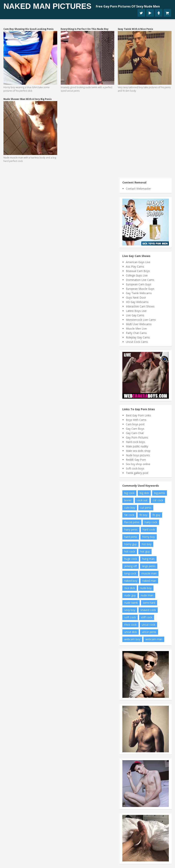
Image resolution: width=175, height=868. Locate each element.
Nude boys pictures (138, 455)
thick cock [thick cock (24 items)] (130, 625)
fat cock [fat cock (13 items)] (129, 515)
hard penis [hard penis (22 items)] (131, 537)
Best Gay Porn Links (138, 415)
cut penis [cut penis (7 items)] (146, 508)
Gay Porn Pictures (137, 437)
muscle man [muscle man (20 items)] (149, 573)
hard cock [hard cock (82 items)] (149, 529)
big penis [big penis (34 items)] (160, 493)
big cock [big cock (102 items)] (129, 493)
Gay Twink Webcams (139, 293)
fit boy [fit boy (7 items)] (143, 515)
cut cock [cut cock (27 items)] (158, 500)
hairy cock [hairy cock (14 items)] (151, 522)
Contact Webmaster (138, 189)
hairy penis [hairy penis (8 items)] (131, 529)
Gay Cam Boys (135, 429)
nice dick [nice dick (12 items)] (130, 588)
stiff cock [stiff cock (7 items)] (147, 617)
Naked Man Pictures (47, 6)
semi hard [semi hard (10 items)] (149, 603)
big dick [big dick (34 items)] (144, 493)
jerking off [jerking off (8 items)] (131, 566)
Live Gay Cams (135, 315)
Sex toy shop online (138, 464)
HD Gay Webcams (137, 302)
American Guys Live (138, 262)
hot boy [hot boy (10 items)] (147, 544)
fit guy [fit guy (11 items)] (156, 515)
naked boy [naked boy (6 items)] (131, 581)
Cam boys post (135, 424)
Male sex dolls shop (138, 451)
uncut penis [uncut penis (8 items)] (149, 632)
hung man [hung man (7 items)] (148, 559)
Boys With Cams (136, 420)
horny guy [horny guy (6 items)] (130, 544)
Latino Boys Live (136, 311)
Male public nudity (137, 446)
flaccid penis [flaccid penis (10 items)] (132, 522)
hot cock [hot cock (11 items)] (130, 551)
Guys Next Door (136, 298)
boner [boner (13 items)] (128, 500)
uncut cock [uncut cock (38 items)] (148, 625)
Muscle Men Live (136, 329)
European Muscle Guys (140, 289)
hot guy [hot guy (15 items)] (145, 551)
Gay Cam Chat (135, 433)
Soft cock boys (135, 468)
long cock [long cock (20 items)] (130, 573)
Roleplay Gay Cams (138, 337)
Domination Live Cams (140, 280)
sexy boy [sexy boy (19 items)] (130, 610)
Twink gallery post (137, 473)
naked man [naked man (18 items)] (149, 581)
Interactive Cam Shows (140, 306)
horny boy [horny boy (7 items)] (149, 537)
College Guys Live (137, 275)
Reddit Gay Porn (136, 460)
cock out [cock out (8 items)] (142, 500)
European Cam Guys (139, 284)
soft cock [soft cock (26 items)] (130, 617)
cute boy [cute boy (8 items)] (130, 508)
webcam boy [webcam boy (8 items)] (132, 639)
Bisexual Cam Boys (138, 271)
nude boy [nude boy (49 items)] (146, 588)
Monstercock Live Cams (141, 320)
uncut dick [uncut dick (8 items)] (131, 632)
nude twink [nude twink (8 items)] (131, 603)
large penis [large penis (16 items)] (149, 566)
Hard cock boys (135, 442)
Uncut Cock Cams (137, 342)
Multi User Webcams (139, 324)
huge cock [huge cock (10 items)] (131, 559)
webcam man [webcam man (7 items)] (154, 639)
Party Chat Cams (136, 333)
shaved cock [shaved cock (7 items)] (148, 610)
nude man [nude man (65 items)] (147, 595)
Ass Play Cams (135, 267)
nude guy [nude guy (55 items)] (130, 595)
